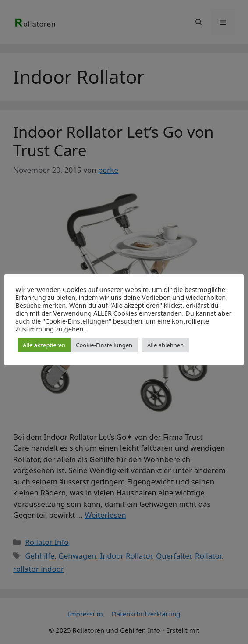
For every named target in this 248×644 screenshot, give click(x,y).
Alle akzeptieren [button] (44, 345)
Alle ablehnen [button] (165, 345)
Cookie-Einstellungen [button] (104, 345)
